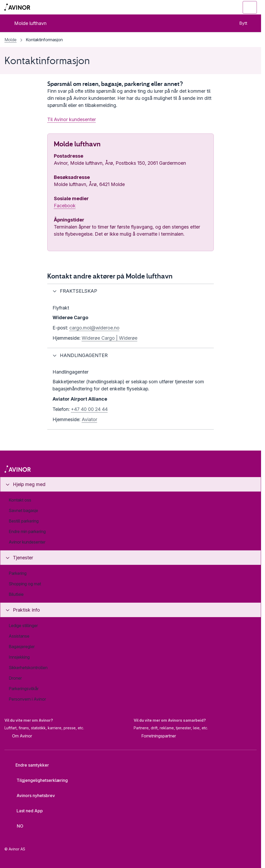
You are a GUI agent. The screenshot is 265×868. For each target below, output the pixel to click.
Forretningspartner (155, 736)
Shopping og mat (25, 584)
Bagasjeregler (22, 647)
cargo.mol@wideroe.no (94, 328)
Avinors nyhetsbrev (32, 795)
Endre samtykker (29, 765)
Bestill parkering (24, 521)
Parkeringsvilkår (24, 689)
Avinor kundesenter (27, 542)
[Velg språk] (17, 826)
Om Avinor (18, 736)
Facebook (65, 206)
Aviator (89, 419)
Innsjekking (19, 657)
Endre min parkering (27, 531)
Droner (15, 678)
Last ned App (26, 811)
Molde (11, 40)
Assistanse (19, 636)
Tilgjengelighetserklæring (38, 780)
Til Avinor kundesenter (72, 119)
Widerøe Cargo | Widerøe (110, 338)
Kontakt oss (20, 500)
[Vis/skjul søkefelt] (221, 7)
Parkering (18, 573)
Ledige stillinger (23, 626)
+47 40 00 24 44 (89, 409)
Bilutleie (16, 594)
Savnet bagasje (23, 510)
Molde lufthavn (26, 23)
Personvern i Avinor (27, 699)
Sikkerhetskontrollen (28, 668)
